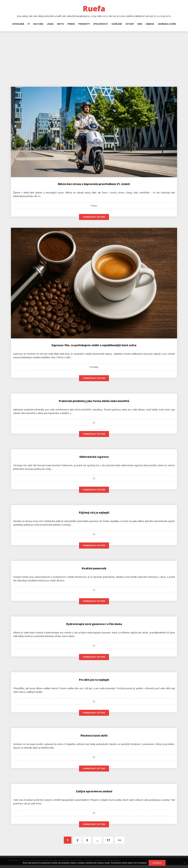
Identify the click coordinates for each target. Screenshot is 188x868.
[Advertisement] (94, 54)
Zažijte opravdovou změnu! (94, 794)
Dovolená (18, 24)
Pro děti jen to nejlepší (94, 682)
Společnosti (101, 24)
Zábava (150, 24)
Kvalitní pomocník (94, 570)
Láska (50, 24)
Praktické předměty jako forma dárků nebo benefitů (94, 401)
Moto (61, 24)
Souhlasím (157, 863)
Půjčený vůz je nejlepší (94, 514)
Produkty (84, 24)
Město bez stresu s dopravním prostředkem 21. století (94, 184)
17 (108, 843)
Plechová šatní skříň (94, 738)
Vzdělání (117, 24)
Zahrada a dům (167, 24)
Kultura (38, 24)
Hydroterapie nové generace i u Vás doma (94, 626)
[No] (184, 863)
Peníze (71, 24)
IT (29, 24)
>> (120, 843)
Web (140, 24)
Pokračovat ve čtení (94, 217)
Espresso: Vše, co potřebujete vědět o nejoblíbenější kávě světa (94, 345)
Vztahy (130, 24)
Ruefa (94, 9)
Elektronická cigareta (94, 458)
